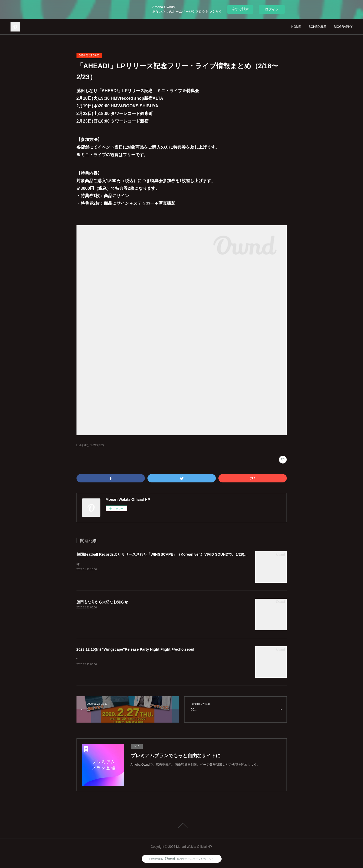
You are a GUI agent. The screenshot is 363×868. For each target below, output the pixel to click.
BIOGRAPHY (343, 27)
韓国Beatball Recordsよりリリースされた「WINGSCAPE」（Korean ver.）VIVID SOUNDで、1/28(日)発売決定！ (172, 554)
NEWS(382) (97, 445)
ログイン (272, 9)
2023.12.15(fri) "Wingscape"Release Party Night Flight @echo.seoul (136, 649)
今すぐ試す (240, 9)
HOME (296, 27)
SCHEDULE (317, 27)
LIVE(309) (82, 445)
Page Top (181, 826)
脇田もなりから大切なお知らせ (102, 602)
